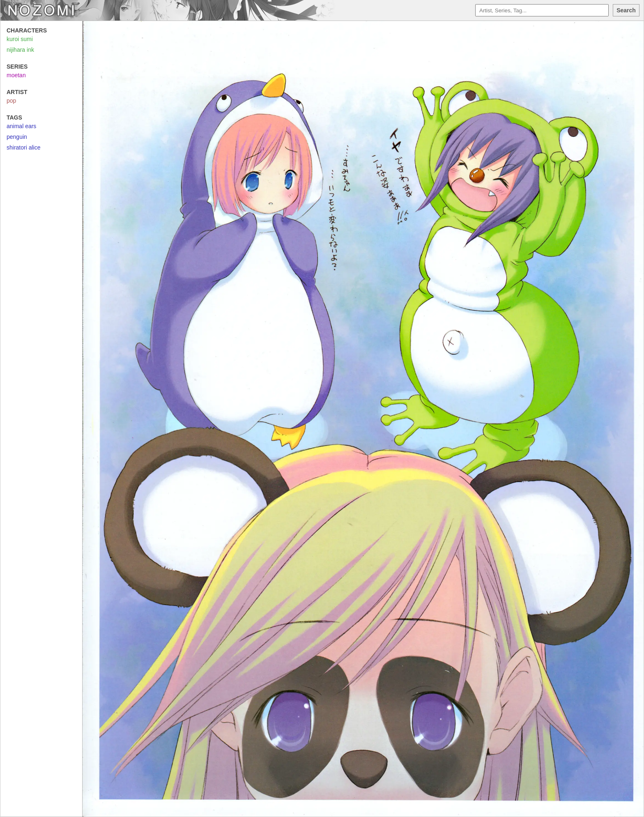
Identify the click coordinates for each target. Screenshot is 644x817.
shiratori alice (23, 147)
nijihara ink (20, 50)
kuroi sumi (20, 39)
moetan (16, 75)
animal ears (21, 126)
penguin (17, 137)
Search (626, 10)
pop (11, 101)
